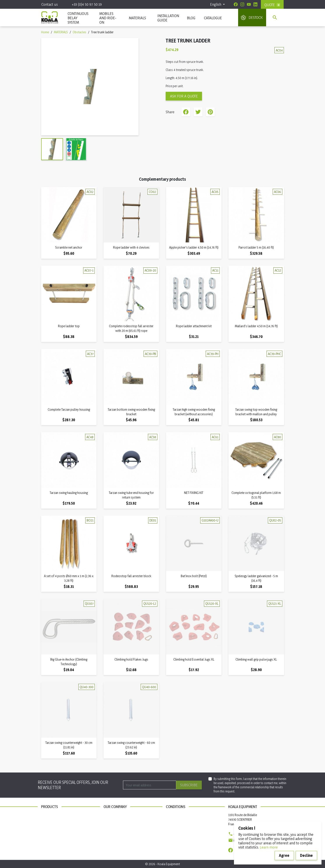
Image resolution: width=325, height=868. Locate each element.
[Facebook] (236, 4)
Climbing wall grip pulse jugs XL (256, 659)
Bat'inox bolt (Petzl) (194, 576)
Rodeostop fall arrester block (131, 576)
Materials (47, 821)
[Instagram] (242, 4)
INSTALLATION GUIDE (168, 18)
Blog (191, 18)
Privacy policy (175, 821)
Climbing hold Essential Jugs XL (194, 659)
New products (51, 815)
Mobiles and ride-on (108, 18)
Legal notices (175, 815)
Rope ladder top (69, 326)
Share (186, 112)
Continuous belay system (58, 827)
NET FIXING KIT (194, 493)
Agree (284, 855)
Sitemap (109, 821)
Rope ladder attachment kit (194, 326)
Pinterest (210, 112)
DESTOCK (256, 17)
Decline (306, 855)
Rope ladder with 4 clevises (131, 247)
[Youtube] (249, 4)
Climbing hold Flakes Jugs (131, 659)
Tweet (198, 112)
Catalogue (213, 18)
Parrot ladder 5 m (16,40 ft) (256, 247)
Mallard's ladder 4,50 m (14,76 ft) (256, 326)
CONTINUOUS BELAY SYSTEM (78, 18)
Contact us (50, 4)
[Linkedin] (255, 4)
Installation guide (53, 833)
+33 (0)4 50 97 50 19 (87, 4)
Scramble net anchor (69, 247)
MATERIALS (137, 18)
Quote (270, 5)
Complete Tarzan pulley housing (69, 409)
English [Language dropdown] (216, 4)
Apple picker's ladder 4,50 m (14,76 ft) (194, 247)
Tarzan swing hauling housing (69, 493)
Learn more (269, 847)
